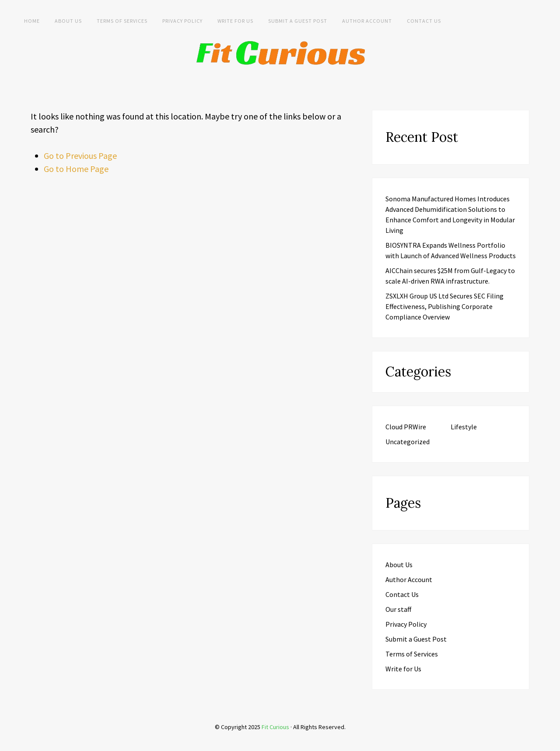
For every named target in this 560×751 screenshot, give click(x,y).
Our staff (398, 609)
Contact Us (424, 21)
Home (32, 21)
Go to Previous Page (80, 156)
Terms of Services (122, 21)
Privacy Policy (182, 21)
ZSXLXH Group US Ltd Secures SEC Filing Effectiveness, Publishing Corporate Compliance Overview (444, 306)
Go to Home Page (76, 169)
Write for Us (235, 21)
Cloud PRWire (406, 427)
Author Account (367, 21)
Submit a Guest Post (298, 21)
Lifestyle (464, 427)
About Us (68, 21)
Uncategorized (408, 442)
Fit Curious (275, 727)
